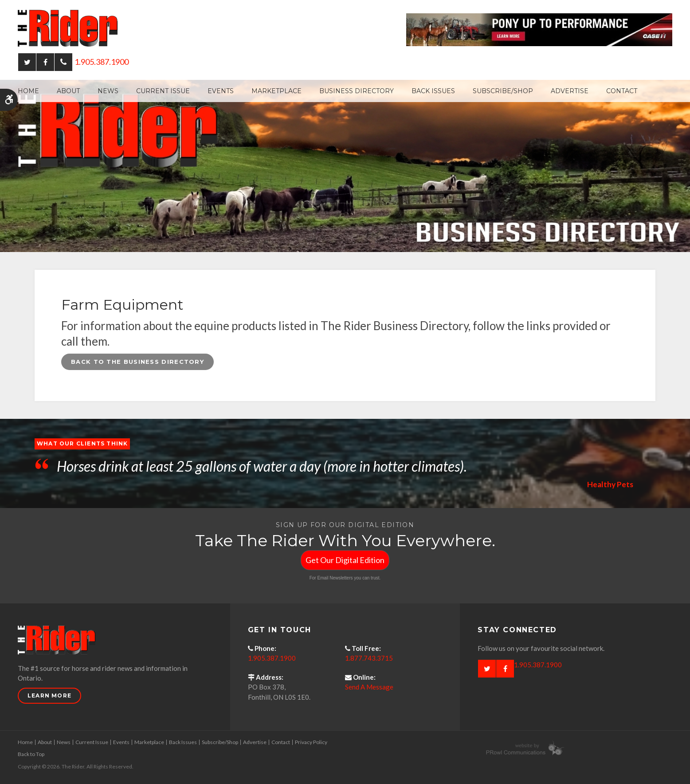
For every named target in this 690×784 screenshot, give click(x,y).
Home (28, 91)
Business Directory (357, 91)
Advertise (570, 91)
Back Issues (433, 91)
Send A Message (369, 687)
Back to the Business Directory (137, 362)
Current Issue (163, 91)
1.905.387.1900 (102, 62)
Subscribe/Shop (503, 91)
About (68, 91)
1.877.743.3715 (369, 658)
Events (221, 91)
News (108, 91)
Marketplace (276, 91)
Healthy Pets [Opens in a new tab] (610, 484)
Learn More (49, 695)
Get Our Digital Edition (345, 560)
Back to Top (31, 754)
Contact (622, 91)
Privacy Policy (311, 742)
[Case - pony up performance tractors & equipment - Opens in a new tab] (539, 29)
